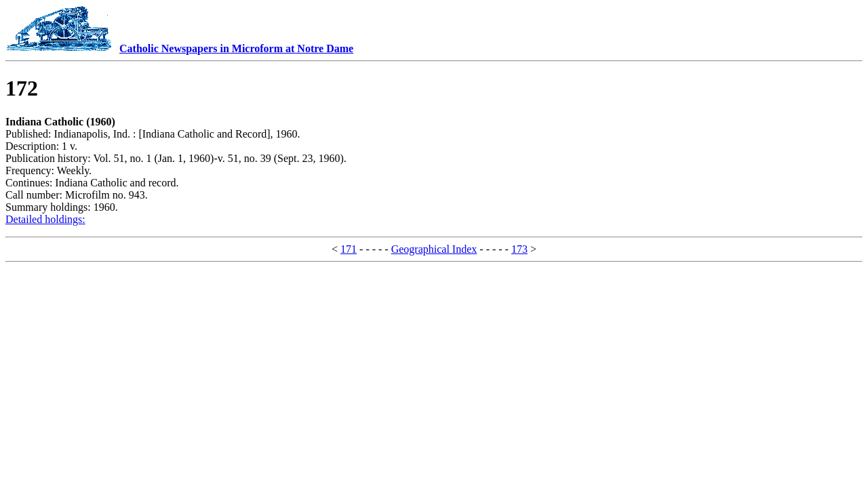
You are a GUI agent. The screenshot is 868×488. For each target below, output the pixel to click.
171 (349, 249)
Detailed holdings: (45, 219)
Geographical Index (434, 249)
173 (519, 249)
